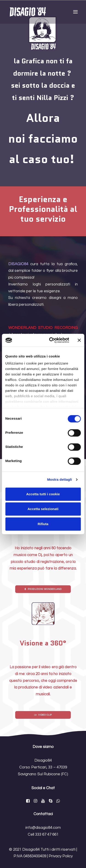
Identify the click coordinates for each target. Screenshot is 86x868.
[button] (75, 12)
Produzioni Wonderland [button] (43, 589)
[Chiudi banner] (79, 340)
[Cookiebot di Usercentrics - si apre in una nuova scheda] (51, 340)
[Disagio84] (28, 12)
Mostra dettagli (59, 479)
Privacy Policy (61, 856)
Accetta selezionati (43, 509)
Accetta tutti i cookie (43, 494)
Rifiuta (43, 524)
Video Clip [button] (43, 715)
